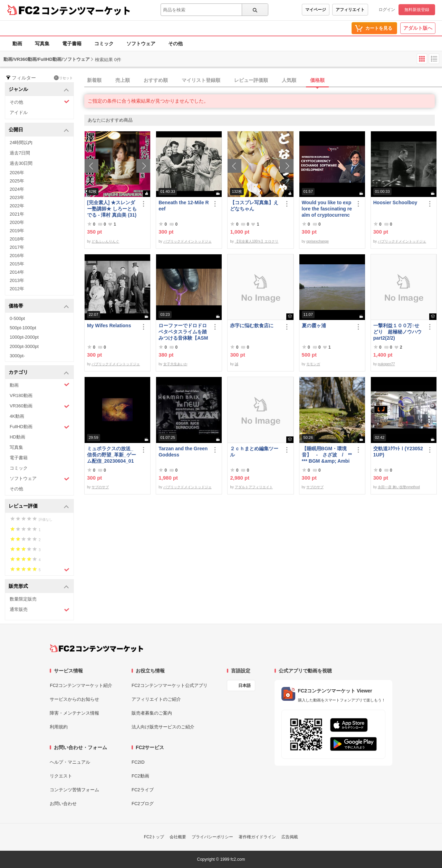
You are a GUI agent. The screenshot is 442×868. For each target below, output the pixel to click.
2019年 (17, 231)
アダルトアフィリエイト (254, 487)
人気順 (289, 80)
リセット (63, 78)
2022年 (17, 206)
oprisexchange (318, 241)
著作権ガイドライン (257, 837)
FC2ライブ (143, 790)
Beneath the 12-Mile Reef (184, 206)
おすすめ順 (156, 80)
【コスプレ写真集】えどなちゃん (254, 206)
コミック (104, 44)
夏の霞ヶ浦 (314, 325)
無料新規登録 (417, 10)
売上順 (123, 80)
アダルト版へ (418, 28)
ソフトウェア (141, 44)
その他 (175, 44)
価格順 (317, 80)
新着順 (94, 80)
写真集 (42, 44)
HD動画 (17, 437)
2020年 (17, 222)
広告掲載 (290, 837)
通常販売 (40, 610)
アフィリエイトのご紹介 (156, 699)
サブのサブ (100, 487)
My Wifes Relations (109, 325)
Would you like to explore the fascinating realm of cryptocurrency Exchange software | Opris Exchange (327, 209)
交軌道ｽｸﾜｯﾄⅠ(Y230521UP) (398, 452)
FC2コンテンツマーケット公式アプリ (170, 685)
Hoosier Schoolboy (395, 202)
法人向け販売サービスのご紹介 (163, 727)
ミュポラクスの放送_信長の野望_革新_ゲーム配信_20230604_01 (112, 455)
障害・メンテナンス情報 (74, 713)
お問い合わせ (63, 804)
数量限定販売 (23, 599)
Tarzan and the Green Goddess (183, 452)
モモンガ (313, 364)
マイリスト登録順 (201, 80)
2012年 (17, 289)
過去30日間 (21, 163)
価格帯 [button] (39, 306)
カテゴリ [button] (39, 373)
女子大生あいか (175, 364)
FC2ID (138, 762)
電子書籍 (72, 44)
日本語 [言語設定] (244, 686)
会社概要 (178, 837)
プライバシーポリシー (212, 837)
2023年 (17, 197)
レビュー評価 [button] (39, 506)
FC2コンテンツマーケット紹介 (81, 685)
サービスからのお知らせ (74, 699)
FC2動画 (140, 776)
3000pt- (17, 356)
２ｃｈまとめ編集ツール (254, 452)
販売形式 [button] (39, 587)
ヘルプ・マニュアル (70, 762)
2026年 (17, 173)
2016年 (17, 256)
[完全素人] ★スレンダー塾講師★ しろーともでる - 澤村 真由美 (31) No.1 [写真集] (112, 209)
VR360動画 (40, 406)
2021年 (17, 214)
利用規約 (59, 727)
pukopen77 (386, 364)
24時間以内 (21, 143)
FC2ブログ (143, 804)
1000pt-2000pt (24, 337)
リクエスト (61, 776)
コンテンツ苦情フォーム (74, 790)
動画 (17, 44)
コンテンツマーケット (86, 10)
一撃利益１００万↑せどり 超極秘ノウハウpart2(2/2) (397, 332)
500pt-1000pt (23, 328)
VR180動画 (21, 395)
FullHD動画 (40, 427)
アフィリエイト (350, 10)
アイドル (19, 112)
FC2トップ (154, 837)
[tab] (263, 81)
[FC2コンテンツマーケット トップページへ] (97, 648)
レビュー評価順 (251, 80)
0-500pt (17, 318)
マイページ (316, 10)
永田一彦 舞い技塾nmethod (399, 487)
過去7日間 (20, 153)
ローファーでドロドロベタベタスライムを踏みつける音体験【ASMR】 (183, 332)
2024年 (17, 189)
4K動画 (17, 416)
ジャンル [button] (39, 90)
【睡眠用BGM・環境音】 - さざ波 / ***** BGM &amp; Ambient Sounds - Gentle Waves (327, 455)
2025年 (17, 181)
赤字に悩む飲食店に (252, 325)
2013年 (17, 280)
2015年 (17, 264)
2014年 (17, 272)
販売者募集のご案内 (152, 713)
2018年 (17, 239)
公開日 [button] (39, 130)
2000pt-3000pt (24, 346)
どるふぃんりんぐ (105, 241)
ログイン (387, 10)
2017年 (17, 247)
